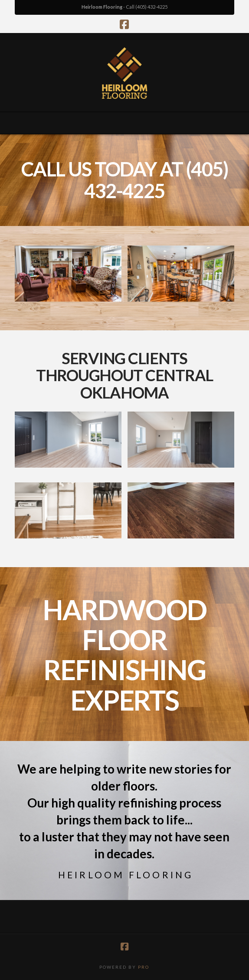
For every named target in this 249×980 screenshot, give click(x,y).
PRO (144, 967)
